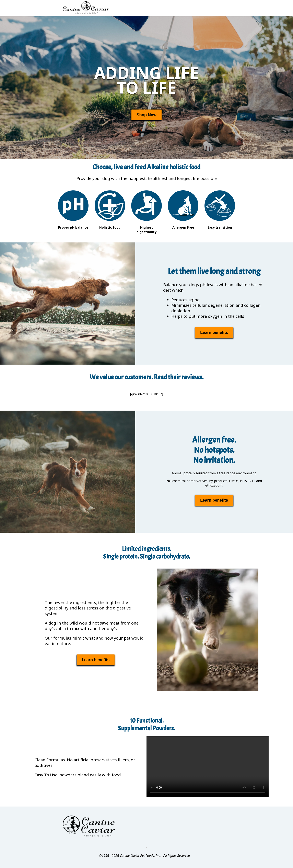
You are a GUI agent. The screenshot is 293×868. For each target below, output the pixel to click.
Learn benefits (214, 332)
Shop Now (146, 115)
